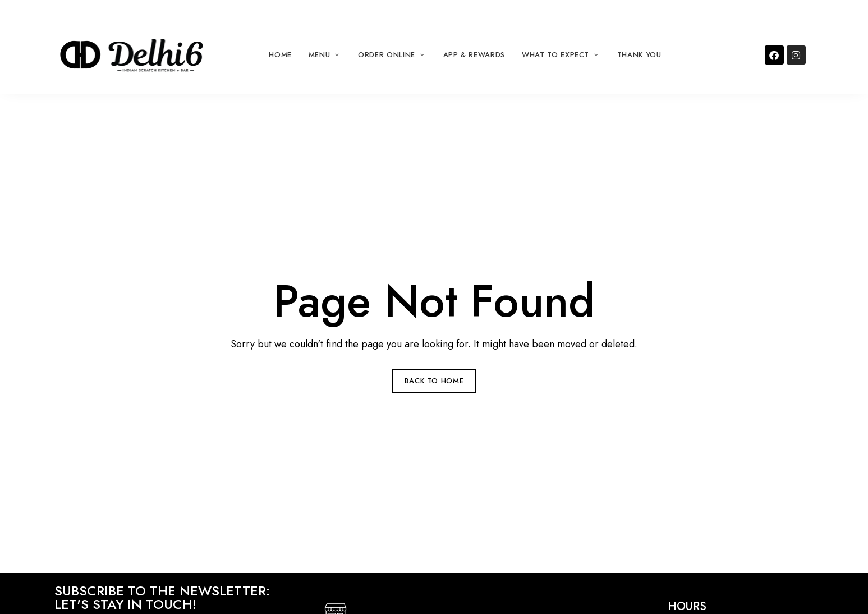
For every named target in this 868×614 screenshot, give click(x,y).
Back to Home (434, 381)
